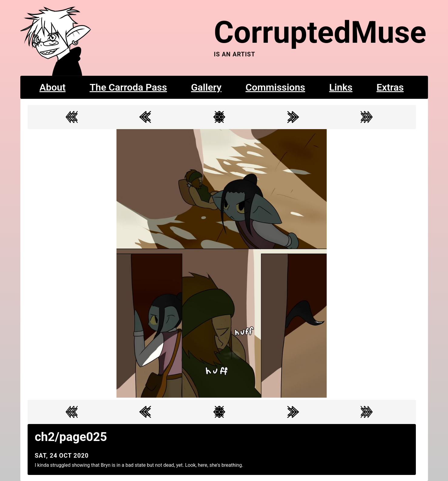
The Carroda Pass (128, 87)
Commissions (275, 87)
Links (341, 87)
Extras (390, 87)
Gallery (206, 87)
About (52, 87)
